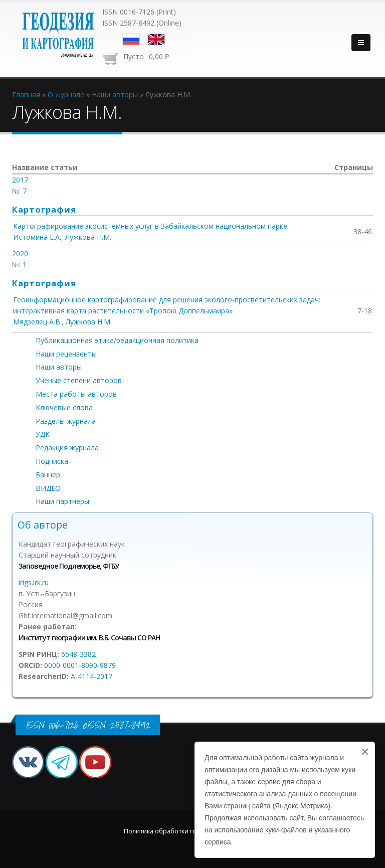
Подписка (52, 461)
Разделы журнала (66, 421)
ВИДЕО (48, 488)
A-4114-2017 (91, 676)
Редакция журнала (67, 448)
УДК (43, 434)
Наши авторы (59, 367)
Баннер (48, 475)
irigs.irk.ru (34, 582)
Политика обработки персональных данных (192, 831)
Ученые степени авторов (79, 380)
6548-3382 (78, 654)
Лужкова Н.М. (88, 237)
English (156, 39)
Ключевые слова (64, 407)
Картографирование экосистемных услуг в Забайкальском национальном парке (150, 226)
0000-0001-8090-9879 (80, 665)
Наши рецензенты (66, 354)
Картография (44, 209)
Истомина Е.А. (37, 237)
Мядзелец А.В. (37, 322)
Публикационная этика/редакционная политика (117, 340)
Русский (131, 39)
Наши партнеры (62, 501)
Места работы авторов (76, 394)
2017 (20, 180)
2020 (20, 253)
